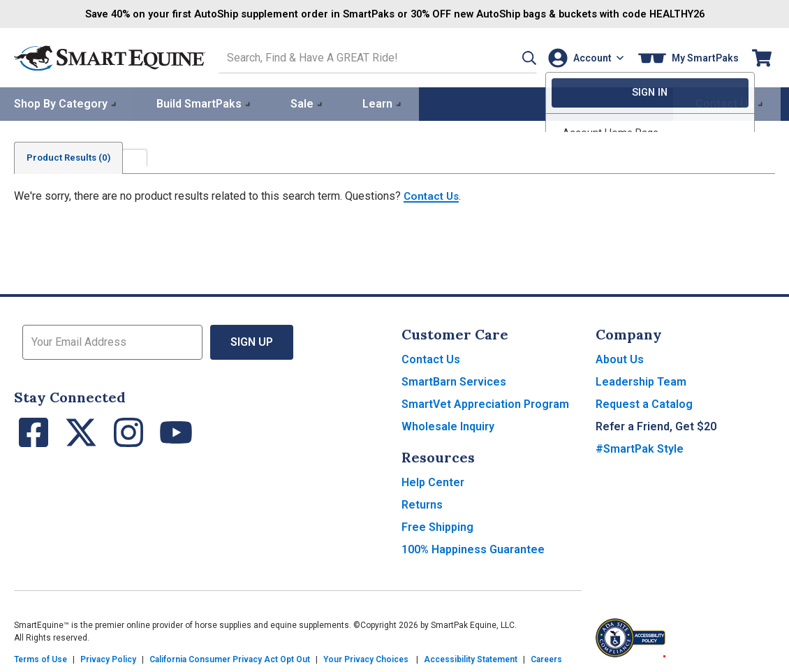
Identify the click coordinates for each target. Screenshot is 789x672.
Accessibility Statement (471, 658)
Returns (422, 503)
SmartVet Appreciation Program (485, 403)
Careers (546, 658)
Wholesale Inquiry (448, 425)
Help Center (433, 481)
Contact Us (433, 195)
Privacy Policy (108, 658)
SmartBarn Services (454, 380)
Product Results (73, 156)
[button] (512, 57)
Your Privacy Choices (366, 658)
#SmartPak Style (640, 447)
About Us (620, 358)
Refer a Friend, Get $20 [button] (656, 425)
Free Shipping (437, 526)
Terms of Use (40, 658)
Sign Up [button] (252, 341)
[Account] (583, 57)
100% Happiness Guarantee (473, 548)
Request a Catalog (644, 403)
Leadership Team (641, 380)
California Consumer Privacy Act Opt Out (230, 658)
